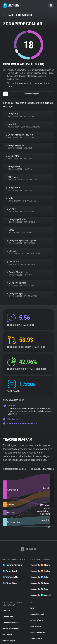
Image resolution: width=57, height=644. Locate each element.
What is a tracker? (13, 419)
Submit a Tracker (37, 620)
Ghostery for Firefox (40, 571)
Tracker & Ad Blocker (12, 565)
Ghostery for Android (41, 595)
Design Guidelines (38, 632)
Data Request (36, 626)
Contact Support (37, 614)
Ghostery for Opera (40, 583)
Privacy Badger (9, 641)
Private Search (10, 571)
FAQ (32, 608)
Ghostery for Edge (39, 589)
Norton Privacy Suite (11, 629)
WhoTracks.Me (10, 577)
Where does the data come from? (20, 423)
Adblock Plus (8, 617)
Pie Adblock (7, 635)
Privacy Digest (10, 583)
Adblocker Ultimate (10, 623)
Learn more (13, 414)
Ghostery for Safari (40, 577)
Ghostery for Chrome (40, 565)
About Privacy (36, 638)
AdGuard (6, 611)
